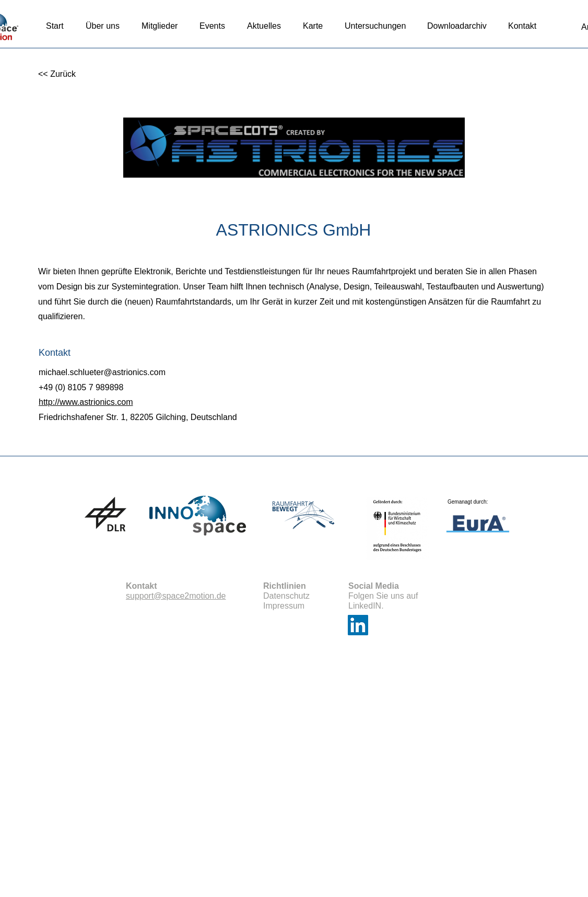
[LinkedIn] (358, 625)
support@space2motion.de (176, 596)
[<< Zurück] (72, 74)
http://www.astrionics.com (86, 402)
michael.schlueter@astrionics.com (102, 372)
